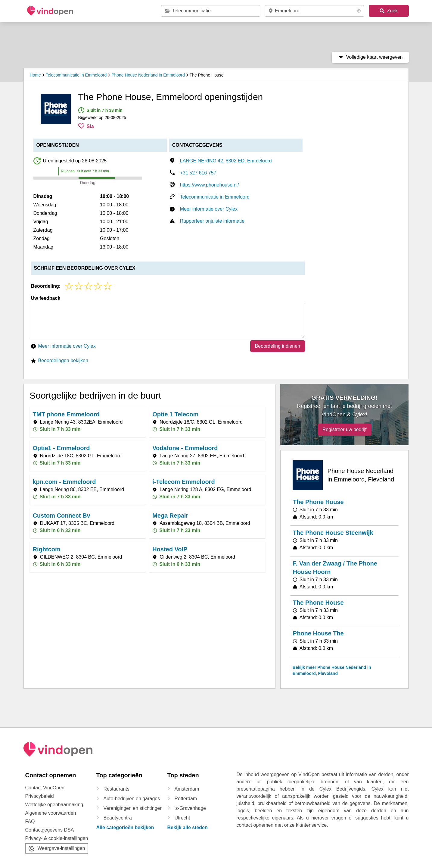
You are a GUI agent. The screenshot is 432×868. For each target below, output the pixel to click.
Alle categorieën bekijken (125, 827)
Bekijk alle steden (188, 827)
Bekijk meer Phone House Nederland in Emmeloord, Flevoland (332, 670)
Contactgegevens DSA (50, 830)
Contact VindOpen (45, 788)
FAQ (30, 821)
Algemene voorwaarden (51, 813)
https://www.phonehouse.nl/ (210, 185)
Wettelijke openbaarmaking (54, 805)
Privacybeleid (40, 796)
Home (35, 75)
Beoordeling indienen (278, 346)
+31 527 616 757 (198, 173)
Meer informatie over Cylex (209, 209)
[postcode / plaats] (315, 11)
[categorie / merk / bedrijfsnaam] (212, 11)
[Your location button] (359, 11)
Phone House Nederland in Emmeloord (148, 75)
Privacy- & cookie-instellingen (57, 838)
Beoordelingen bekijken (63, 360)
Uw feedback (46, 298)
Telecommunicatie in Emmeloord (76, 75)
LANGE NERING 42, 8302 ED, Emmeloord (226, 161)
